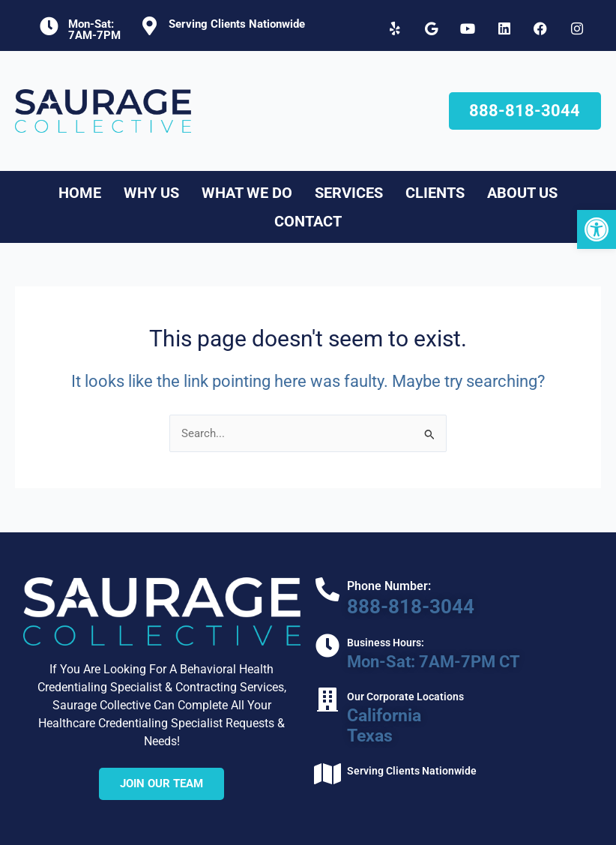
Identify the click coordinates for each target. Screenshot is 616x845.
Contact (308, 221)
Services (349, 193)
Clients (435, 193)
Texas (365, 733)
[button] (597, 229)
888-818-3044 (403, 606)
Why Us (151, 193)
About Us (522, 193)
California (379, 713)
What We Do (247, 193)
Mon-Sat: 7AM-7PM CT (430, 660)
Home (80, 193)
